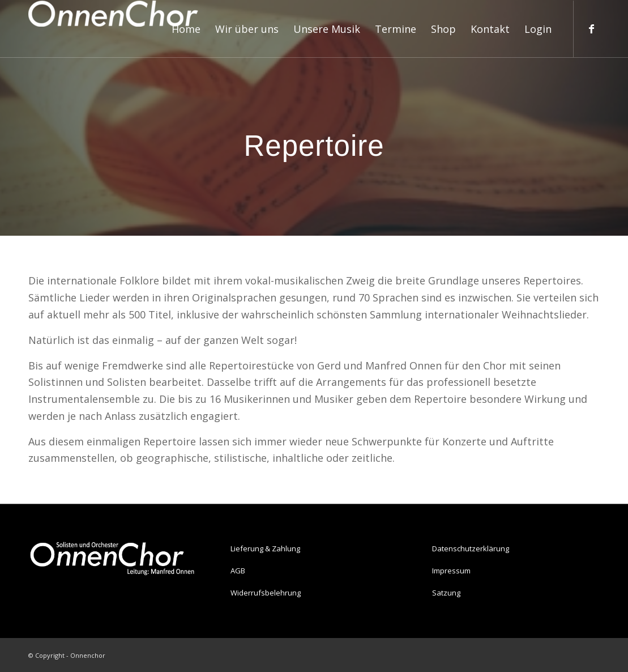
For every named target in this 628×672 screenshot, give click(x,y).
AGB (238, 571)
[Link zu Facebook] (591, 28)
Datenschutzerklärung (471, 548)
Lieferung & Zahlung (265, 548)
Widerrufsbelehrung (266, 593)
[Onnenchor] (113, 29)
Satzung (446, 593)
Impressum (451, 571)
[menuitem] (186, 29)
